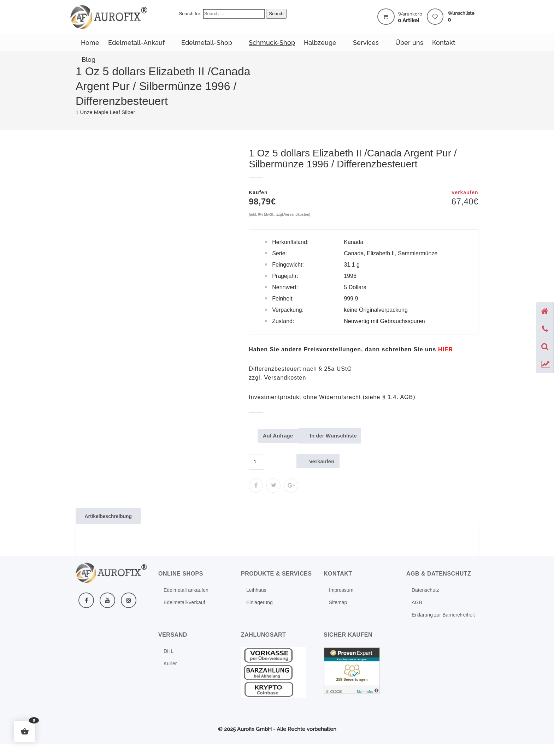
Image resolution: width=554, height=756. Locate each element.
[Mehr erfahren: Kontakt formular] (446, 349)
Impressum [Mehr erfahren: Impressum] (341, 591)
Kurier (170, 664)
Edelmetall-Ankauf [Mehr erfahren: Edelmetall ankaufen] (136, 43)
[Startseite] (545, 311)
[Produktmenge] (257, 463)
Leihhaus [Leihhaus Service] (256, 591)
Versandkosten (297, 215)
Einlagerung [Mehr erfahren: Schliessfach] (260, 603)
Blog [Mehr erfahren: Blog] (89, 59)
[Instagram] (129, 601)
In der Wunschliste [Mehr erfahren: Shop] (338, 436)
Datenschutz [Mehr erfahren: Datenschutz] (425, 591)
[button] (25, 731)
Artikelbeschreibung (110, 517)
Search (276, 14)
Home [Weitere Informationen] (90, 43)
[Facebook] (86, 601)
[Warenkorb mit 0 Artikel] (386, 17)
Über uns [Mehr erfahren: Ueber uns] (409, 43)
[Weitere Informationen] (109, 16)
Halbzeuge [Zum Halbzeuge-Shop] (320, 43)
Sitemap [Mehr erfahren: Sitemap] (338, 603)
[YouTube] (107, 601)
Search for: (190, 14)
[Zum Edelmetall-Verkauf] (256, 486)
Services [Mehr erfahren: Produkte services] (366, 43)
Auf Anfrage (280, 436)
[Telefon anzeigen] (545, 329)
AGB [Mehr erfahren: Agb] (417, 603)
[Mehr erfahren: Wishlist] (435, 17)
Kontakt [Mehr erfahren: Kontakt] (444, 43)
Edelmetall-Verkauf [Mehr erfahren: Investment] (184, 603)
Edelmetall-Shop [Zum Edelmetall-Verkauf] (207, 43)
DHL (169, 652)
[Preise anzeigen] (545, 364)
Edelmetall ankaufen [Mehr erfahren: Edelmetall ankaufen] (186, 591)
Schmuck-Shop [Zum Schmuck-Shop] (272, 43)
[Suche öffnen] (545, 346)
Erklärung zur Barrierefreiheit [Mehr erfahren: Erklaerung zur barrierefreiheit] (443, 615)
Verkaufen (323, 462)
